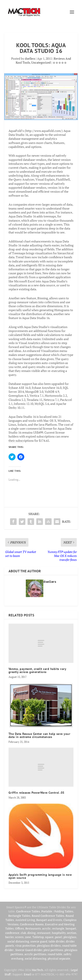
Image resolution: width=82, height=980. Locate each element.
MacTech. (38, 970)
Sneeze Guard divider (29, 950)
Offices (20, 928)
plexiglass (70, 937)
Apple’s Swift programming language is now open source (40, 876)
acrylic (46, 928)
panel (58, 937)
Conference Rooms (32, 924)
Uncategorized (41, 62)
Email (28, 974)
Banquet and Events (49, 920)
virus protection (25, 946)
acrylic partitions (35, 954)
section (72, 933)
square (49, 937)
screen (19, 937)
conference (12, 933)
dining (31, 933)
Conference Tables (28, 911)
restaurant (44, 933)
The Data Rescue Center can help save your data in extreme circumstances (39, 735)
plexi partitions (53, 950)
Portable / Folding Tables (57, 911)
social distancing (18, 941)
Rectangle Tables (19, 916)
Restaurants (33, 928)
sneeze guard (39, 941)
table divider (57, 941)
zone (28, 937)
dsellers (30, 58)
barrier (10, 937)
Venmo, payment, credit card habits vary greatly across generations (37, 670)
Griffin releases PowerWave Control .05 (37, 793)
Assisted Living (25, 920)
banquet (71, 928)
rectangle (58, 928)
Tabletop (38, 937)
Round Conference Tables (48, 916)
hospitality (59, 933)
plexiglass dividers (49, 946)
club (23, 933)
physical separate (59, 958)
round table (55, 954)
